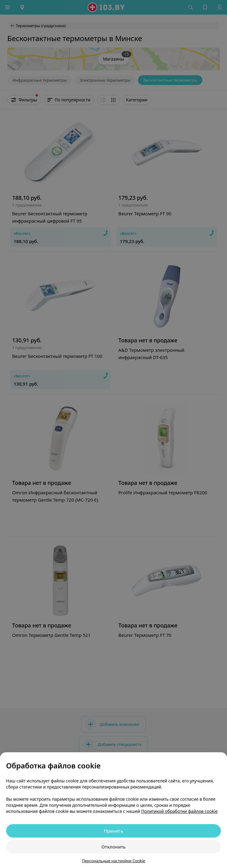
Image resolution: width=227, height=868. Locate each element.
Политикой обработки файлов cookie (179, 811)
